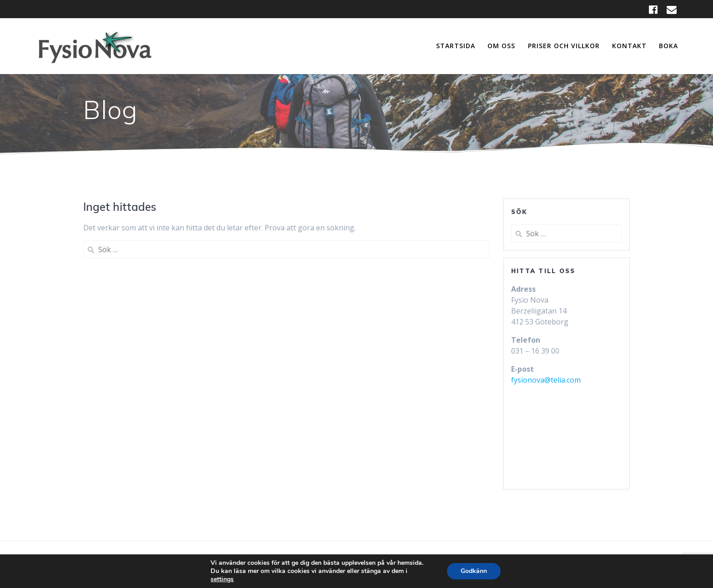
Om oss (501, 46)
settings (222, 579)
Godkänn (474, 571)
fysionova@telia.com (546, 380)
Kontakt (629, 46)
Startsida (456, 46)
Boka (668, 46)
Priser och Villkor (564, 46)
